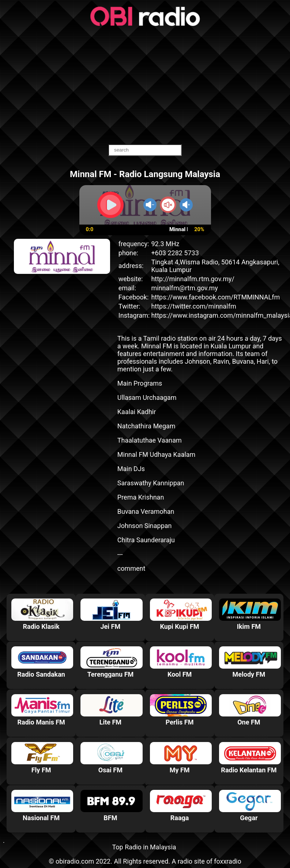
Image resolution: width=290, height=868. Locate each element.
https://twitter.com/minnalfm (193, 306)
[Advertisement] (145, 86)
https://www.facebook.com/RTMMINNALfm (215, 297)
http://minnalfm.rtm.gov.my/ (193, 279)
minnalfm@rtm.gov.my (184, 288)
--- (120, 554)
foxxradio (228, 861)
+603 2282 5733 (175, 253)
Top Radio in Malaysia (144, 847)
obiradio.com (75, 861)
